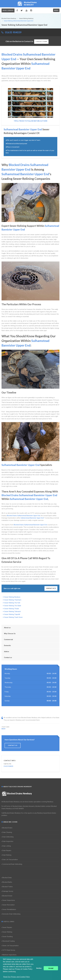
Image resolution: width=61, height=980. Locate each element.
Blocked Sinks (7, 878)
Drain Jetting (6, 846)
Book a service (8, 10)
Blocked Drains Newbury (17, 794)
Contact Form (41, 42)
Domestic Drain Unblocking (11, 914)
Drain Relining (6, 855)
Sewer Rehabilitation (9, 909)
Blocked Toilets (7, 887)
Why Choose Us (10, 634)
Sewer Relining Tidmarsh (12, 611)
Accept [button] (51, 968)
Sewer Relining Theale (12, 609)
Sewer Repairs (7, 927)
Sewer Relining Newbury (12, 597)
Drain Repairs (6, 850)
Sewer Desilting (7, 937)
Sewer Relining (7, 932)
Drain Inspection (7, 841)
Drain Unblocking (7, 837)
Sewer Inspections (8, 900)
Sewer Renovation (8, 905)
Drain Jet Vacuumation (10, 860)
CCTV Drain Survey (8, 950)
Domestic (7, 645)
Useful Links (8, 922)
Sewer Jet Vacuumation (10, 946)
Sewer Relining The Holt (12, 603)
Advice (7, 652)
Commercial (8, 640)
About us (7, 628)
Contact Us (51, 588)
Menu (56, 10)
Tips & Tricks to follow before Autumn (30, 121)
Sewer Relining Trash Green (13, 617)
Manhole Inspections (9, 955)
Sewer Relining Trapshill (12, 614)
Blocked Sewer (7, 896)
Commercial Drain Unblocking (12, 864)
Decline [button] (39, 968)
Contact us (8, 658)
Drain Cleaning (7, 832)
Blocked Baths (7, 882)
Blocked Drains (7, 828)
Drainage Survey (7, 891)
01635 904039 (13, 32)
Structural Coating (8, 941)
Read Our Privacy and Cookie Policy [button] (17, 977)
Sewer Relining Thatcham (13, 600)
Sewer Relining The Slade (13, 606)
